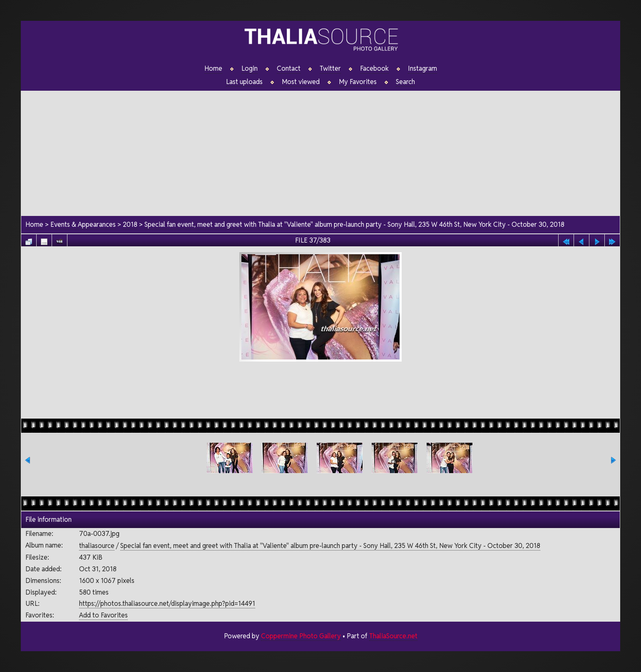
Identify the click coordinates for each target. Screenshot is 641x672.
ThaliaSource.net (393, 636)
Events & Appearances (83, 225)
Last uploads (244, 82)
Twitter (330, 69)
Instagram (422, 69)
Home (213, 69)
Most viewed (301, 82)
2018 (130, 225)
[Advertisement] (320, 149)
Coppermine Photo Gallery (301, 636)
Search (406, 82)
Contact (289, 69)
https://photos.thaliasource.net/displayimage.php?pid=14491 (167, 604)
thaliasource (96, 546)
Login (250, 69)
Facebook (374, 69)
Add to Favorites (103, 615)
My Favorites (358, 82)
